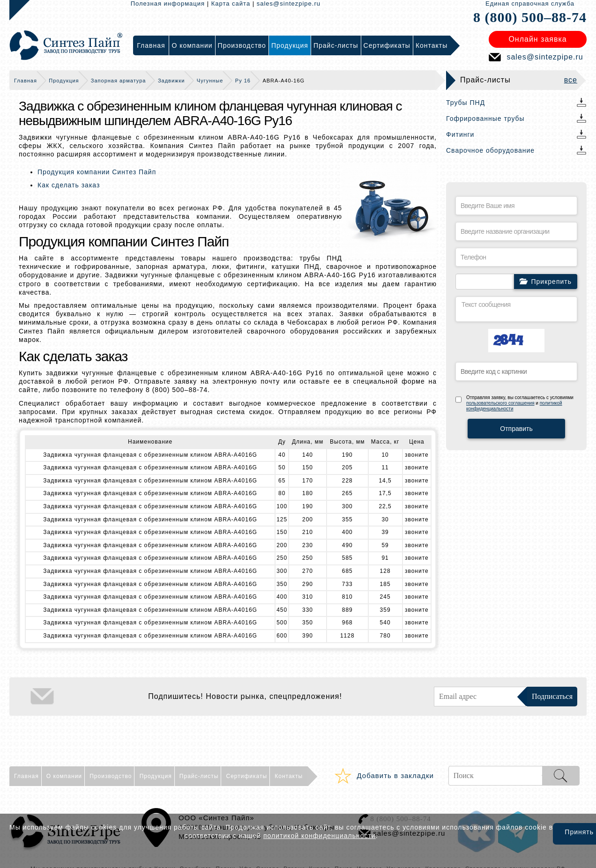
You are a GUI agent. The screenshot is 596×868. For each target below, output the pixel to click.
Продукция (64, 81)
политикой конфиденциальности (320, 836)
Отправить (516, 429)
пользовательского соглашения (500, 403)
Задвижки (171, 81)
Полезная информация (168, 4)
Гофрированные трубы (485, 119)
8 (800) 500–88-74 (530, 17)
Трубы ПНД (466, 103)
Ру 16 (243, 81)
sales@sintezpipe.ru (289, 4)
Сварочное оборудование (490, 150)
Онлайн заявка (537, 39)
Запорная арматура (119, 81)
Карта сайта (231, 4)
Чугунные (210, 81)
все (571, 80)
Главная (26, 81)
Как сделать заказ (69, 185)
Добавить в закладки (395, 775)
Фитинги (460, 134)
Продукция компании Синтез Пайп (97, 172)
